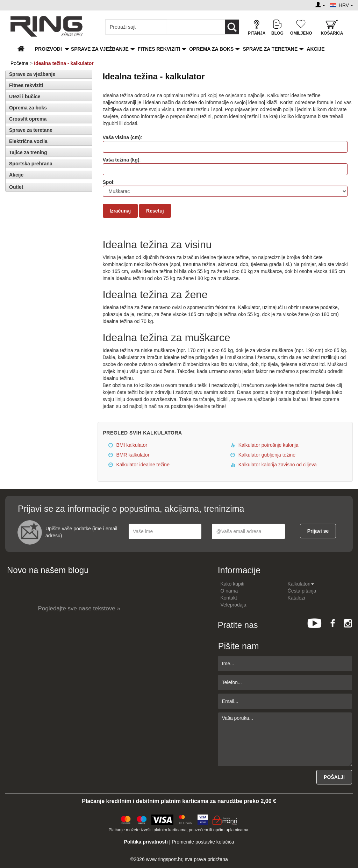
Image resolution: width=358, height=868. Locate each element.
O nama (229, 591)
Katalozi (296, 598)
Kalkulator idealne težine (139, 465)
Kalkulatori (301, 584)
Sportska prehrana (31, 164)
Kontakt (229, 598)
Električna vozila (28, 141)
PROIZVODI (48, 49)
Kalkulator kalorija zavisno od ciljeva (274, 465)
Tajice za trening (28, 152)
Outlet (16, 187)
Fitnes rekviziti (159, 49)
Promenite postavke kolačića (203, 842)
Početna (19, 63)
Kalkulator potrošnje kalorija (264, 445)
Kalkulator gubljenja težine (263, 455)
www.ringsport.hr (164, 859)
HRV (346, 5)
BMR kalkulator (129, 455)
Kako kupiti (232, 584)
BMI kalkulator (128, 445)
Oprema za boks (211, 49)
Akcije (316, 49)
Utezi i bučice (25, 96)
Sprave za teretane (270, 49)
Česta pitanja (302, 591)
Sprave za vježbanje (100, 49)
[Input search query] (136, 27)
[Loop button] (232, 27)
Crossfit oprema (28, 119)
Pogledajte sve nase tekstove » (79, 608)
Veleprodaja (234, 605)
